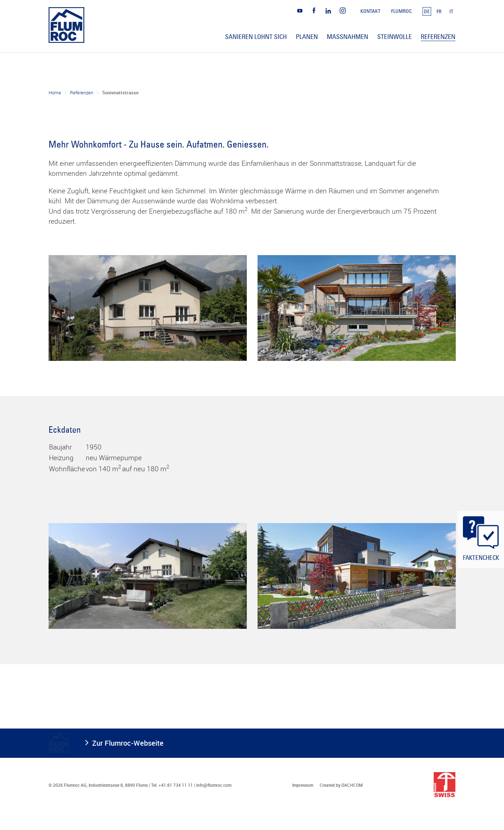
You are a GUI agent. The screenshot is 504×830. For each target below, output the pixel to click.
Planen (307, 37)
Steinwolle (395, 37)
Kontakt (370, 11)
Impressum (303, 785)
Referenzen (82, 93)
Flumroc (401, 11)
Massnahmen (348, 37)
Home (55, 93)
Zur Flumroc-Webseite (128, 743)
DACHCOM (352, 785)
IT (451, 11)
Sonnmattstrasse (120, 93)
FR (439, 11)
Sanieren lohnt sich (256, 37)
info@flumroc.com (214, 785)
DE (427, 11)
